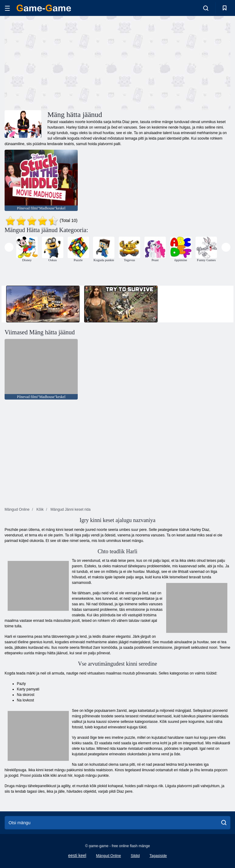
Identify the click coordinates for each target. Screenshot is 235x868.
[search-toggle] (206, 8)
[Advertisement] (61, 62)
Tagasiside (158, 856)
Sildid (135, 856)
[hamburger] (7, 8)
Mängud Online (108, 856)
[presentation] (9, 247)
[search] (224, 823)
